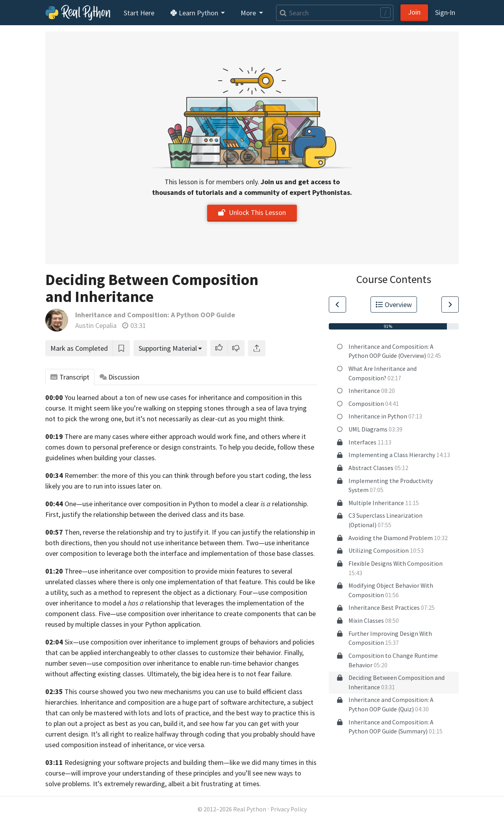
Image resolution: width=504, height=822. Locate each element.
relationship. (290, 504)
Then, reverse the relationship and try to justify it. (137, 532)
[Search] (335, 13)
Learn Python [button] (195, 13)
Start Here (139, 13)
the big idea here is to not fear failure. (236, 674)
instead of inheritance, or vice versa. (153, 745)
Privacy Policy (289, 809)
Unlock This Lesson (252, 212)
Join (414, 12)
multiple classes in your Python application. (138, 624)
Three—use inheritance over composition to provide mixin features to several (178, 571)
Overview (394, 305)
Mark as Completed (79, 348)
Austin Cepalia (96, 325)
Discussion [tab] (120, 377)
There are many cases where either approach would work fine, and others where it (185, 436)
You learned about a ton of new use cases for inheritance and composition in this (183, 397)
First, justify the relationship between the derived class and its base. (145, 514)
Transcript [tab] (70, 377)
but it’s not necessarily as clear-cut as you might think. (205, 419)
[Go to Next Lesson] (450, 305)
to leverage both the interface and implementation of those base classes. (207, 553)
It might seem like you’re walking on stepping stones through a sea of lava (178, 408)
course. (56, 408)
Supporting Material (168, 348)
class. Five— (98, 614)
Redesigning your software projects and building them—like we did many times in (184, 762)
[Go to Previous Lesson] (337, 305)
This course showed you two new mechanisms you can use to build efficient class (183, 691)
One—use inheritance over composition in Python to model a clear (168, 504)
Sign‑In (445, 12)
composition (78, 553)
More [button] (249, 13)
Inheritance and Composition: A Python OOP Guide (155, 315)
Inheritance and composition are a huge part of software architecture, (183, 702)
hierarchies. (62, 702)
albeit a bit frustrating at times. (215, 784)
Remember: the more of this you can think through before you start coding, (176, 475)
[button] (219, 348)
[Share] (257, 348)
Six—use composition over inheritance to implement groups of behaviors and (178, 642)
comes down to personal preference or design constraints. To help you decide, (160, 447)
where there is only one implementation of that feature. (180, 582)
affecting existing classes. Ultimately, (125, 674)
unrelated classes (71, 582)
